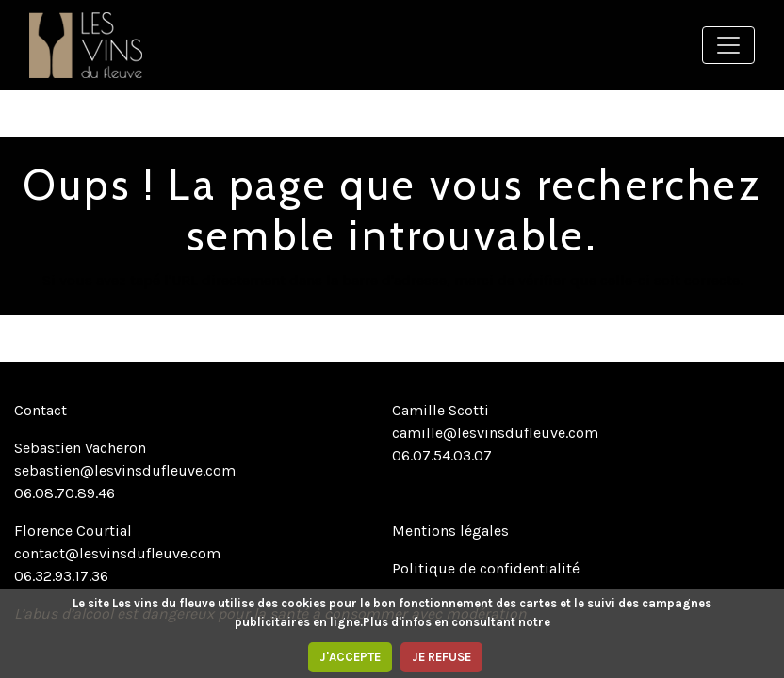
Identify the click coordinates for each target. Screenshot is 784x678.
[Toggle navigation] (728, 45)
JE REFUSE (441, 657)
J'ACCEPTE (350, 657)
